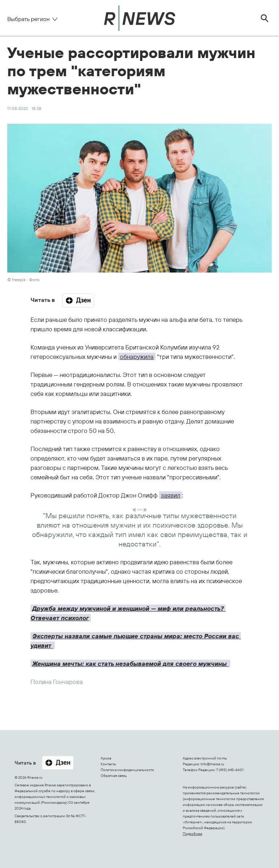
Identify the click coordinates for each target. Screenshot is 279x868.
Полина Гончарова (57, 682)
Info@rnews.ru (212, 764)
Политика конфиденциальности (127, 770)
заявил (171, 495)
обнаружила (137, 357)
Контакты (108, 764)
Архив (106, 758)
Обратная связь (114, 776)
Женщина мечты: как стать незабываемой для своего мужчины (130, 664)
